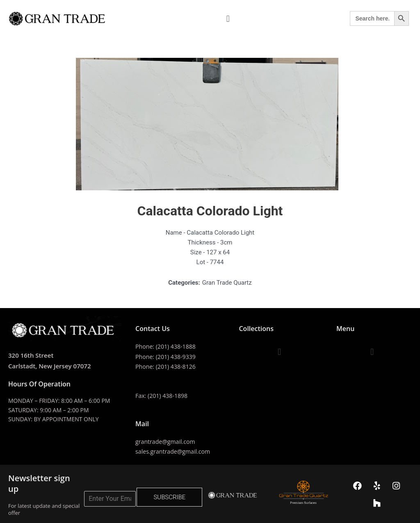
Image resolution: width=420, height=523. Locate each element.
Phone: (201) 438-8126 (167, 366)
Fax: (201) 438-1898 (163, 395)
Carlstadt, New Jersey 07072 (52, 366)
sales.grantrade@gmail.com (175, 450)
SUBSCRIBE (169, 496)
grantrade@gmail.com (167, 441)
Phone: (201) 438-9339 (167, 356)
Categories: (184, 283)
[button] (228, 19)
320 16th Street (32, 355)
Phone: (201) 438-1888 (167, 346)
